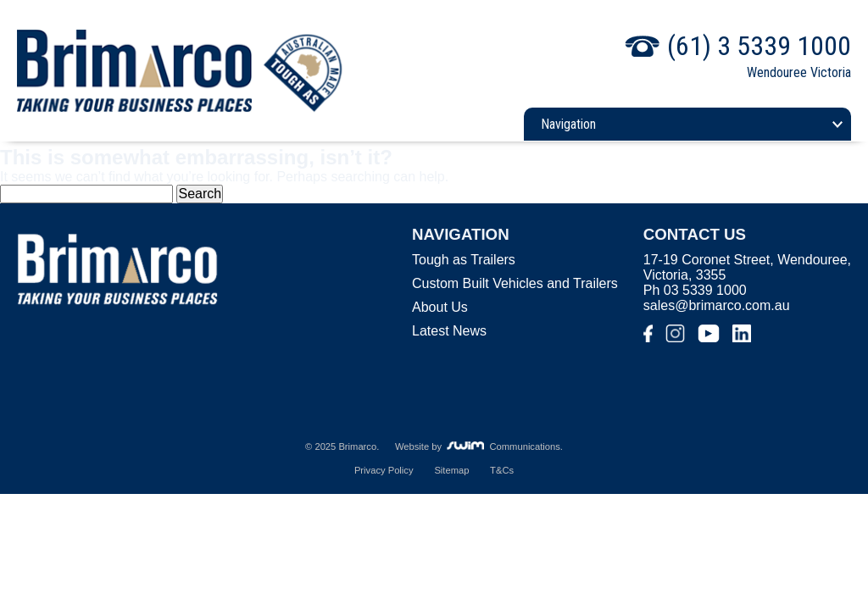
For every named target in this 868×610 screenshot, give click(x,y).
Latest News (449, 331)
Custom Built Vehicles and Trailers (515, 283)
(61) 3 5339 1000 (759, 46)
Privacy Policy (384, 470)
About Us (440, 307)
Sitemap (451, 470)
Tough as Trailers (464, 260)
